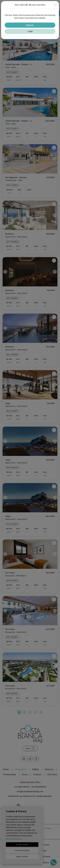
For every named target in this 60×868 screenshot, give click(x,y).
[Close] (55, 5)
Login (30, 31)
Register (30, 25)
